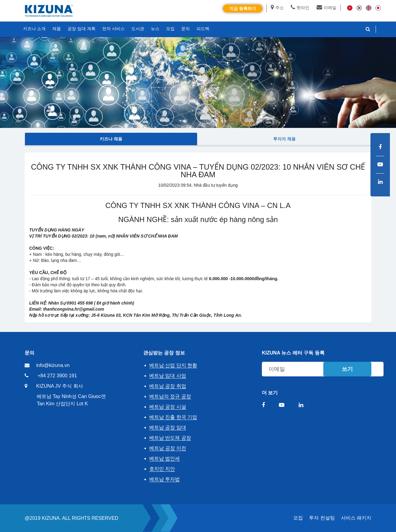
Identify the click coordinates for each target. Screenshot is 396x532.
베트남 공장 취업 (168, 386)
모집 (298, 518)
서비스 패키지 (356, 518)
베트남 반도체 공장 (170, 438)
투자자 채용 (284, 139)
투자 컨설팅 (322, 518)
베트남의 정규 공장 (170, 396)
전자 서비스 (113, 29)
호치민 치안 (162, 469)
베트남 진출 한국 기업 (173, 417)
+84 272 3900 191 (57, 376)
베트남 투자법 (165, 479)
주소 (277, 8)
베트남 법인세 (165, 458)
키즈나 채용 (111, 139)
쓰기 (347, 369)
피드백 (203, 29)
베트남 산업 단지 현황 (173, 365)
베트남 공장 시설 (168, 407)
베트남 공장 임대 (168, 427)
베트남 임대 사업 (168, 376)
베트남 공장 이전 (168, 448)
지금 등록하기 (243, 9)
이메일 (327, 8)
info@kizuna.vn (53, 365)
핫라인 (300, 8)
